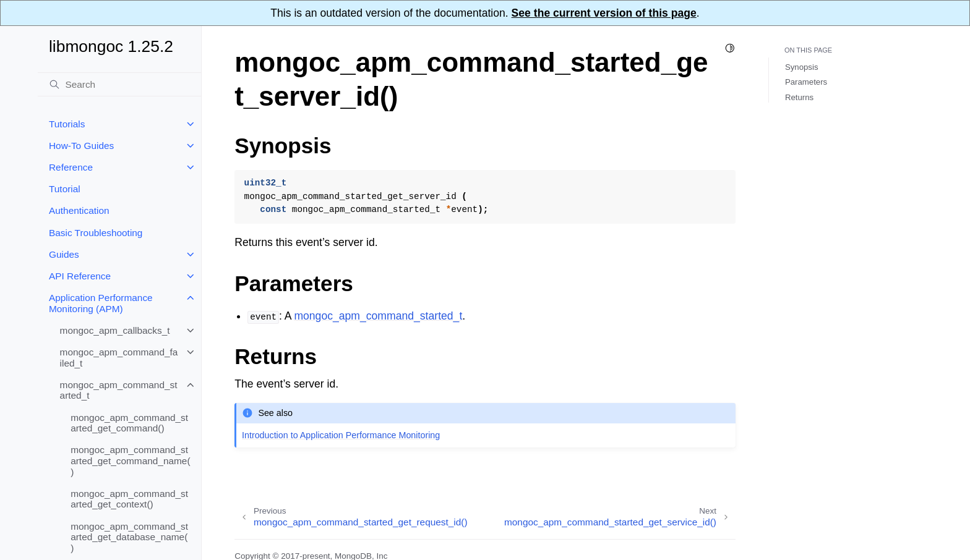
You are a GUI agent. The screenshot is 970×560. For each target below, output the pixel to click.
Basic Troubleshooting (96, 233)
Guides (64, 254)
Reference (71, 167)
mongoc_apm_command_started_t (119, 390)
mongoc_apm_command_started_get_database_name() (129, 537)
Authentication (79, 210)
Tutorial (65, 189)
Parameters (806, 82)
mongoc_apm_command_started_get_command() (129, 423)
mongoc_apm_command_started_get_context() (129, 499)
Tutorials (67, 124)
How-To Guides (81, 146)
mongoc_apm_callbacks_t (115, 330)
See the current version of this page (604, 13)
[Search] (119, 85)
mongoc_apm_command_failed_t (119, 358)
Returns (799, 97)
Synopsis (802, 67)
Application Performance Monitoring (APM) (101, 303)
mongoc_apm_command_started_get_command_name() (130, 460)
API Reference (80, 276)
